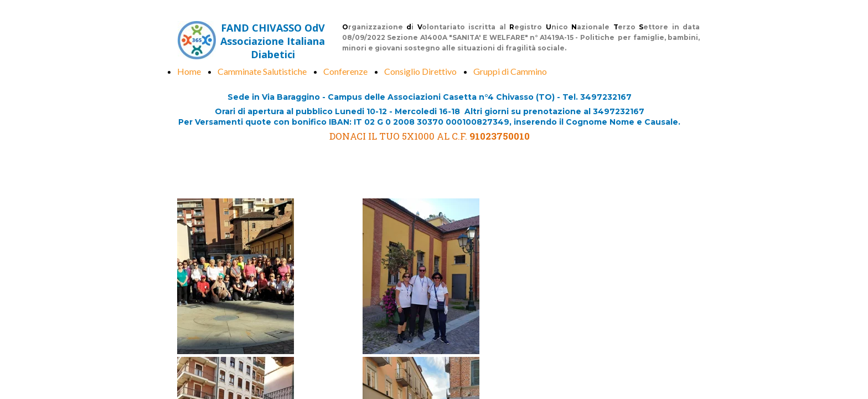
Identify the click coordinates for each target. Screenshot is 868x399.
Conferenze (345, 71)
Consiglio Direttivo (420, 71)
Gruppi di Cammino (510, 71)
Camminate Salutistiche (262, 71)
